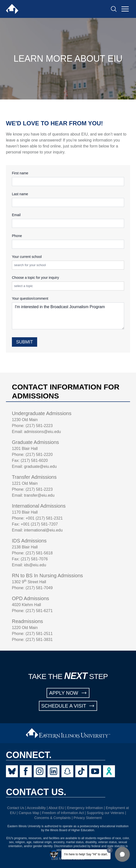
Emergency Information (85, 808)
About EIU (56, 808)
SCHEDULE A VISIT (68, 706)
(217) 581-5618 (39, 553)
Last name (20, 194)
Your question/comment (30, 298)
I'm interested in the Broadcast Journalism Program (68, 316)
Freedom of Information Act (63, 813)
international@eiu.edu (43, 530)
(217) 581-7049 (39, 588)
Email (16, 215)
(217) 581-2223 (39, 426)
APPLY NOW (68, 693)
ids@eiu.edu (35, 565)
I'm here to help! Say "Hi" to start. (86, 854)
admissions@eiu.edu (42, 432)
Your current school (27, 257)
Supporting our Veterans (105, 813)
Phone (17, 236)
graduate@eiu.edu (40, 466)
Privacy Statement (88, 818)
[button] (122, 854)
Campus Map (29, 813)
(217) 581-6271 (39, 611)
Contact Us (16, 808)
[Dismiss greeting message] (110, 850)
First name (20, 173)
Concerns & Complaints (52, 818)
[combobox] (69, 265)
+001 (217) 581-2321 (44, 518)
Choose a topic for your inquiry (35, 278)
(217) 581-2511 (39, 634)
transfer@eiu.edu (39, 495)
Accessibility (36, 808)
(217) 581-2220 (39, 455)
